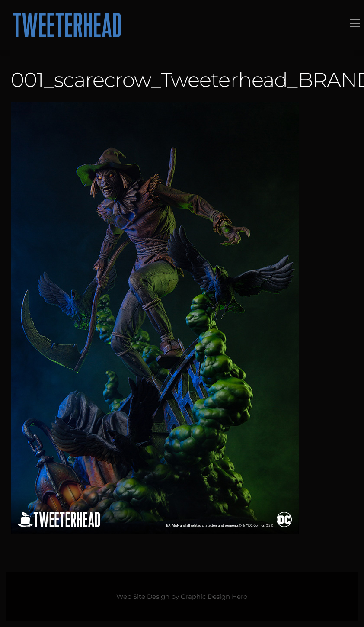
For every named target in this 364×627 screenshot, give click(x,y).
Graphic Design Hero (214, 597)
